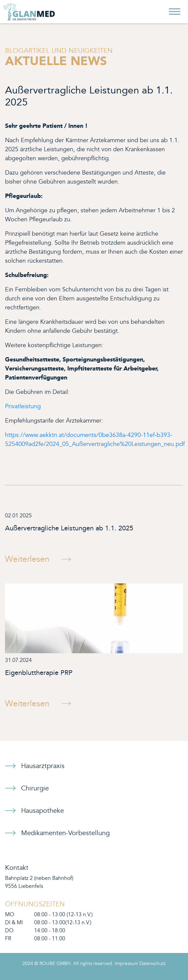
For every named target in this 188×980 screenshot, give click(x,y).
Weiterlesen (27, 559)
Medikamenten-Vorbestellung (65, 833)
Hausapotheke (42, 811)
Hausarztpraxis (43, 766)
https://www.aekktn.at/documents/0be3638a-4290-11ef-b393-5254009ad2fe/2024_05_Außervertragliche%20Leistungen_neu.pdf (95, 440)
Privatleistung (23, 406)
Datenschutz (153, 964)
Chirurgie (35, 788)
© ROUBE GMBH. (53, 964)
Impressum (126, 964)
